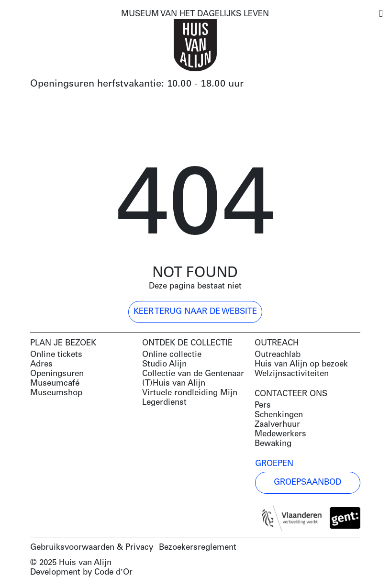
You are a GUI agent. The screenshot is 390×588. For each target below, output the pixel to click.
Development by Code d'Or (81, 572)
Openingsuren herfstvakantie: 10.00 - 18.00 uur (137, 84)
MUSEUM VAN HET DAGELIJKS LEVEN (195, 14)
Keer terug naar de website (195, 312)
